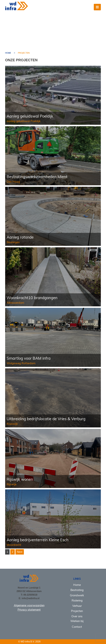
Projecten (77, 611)
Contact (77, 627)
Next (20, 552)
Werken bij (77, 621)
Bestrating (77, 590)
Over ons (77, 616)
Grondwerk (77, 595)
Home (8, 53)
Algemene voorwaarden (29, 605)
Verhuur (77, 606)
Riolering (77, 600)
